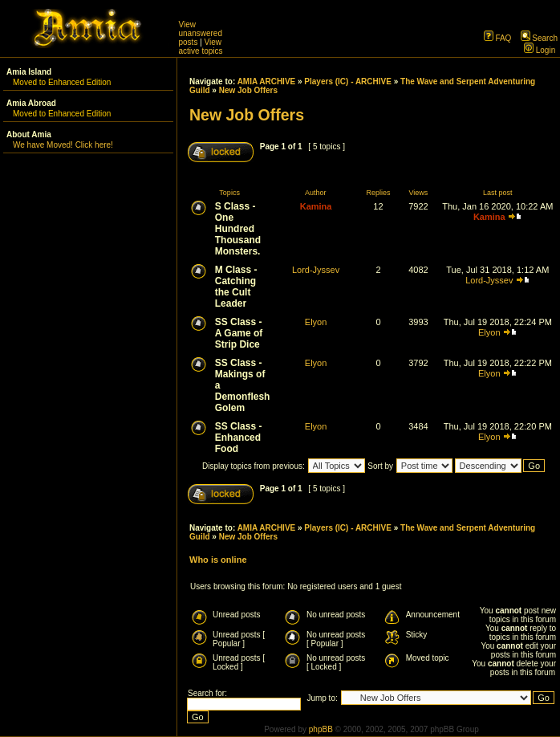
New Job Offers (248, 90)
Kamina (316, 206)
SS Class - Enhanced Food (239, 438)
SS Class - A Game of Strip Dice (239, 333)
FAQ (498, 38)
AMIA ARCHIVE (267, 81)
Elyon (316, 322)
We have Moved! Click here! (63, 145)
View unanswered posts (201, 33)
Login (540, 50)
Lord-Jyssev (316, 270)
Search (539, 38)
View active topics (201, 47)
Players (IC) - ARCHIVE (348, 81)
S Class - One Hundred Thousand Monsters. (238, 229)
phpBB (321, 729)
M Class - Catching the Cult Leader (236, 287)
